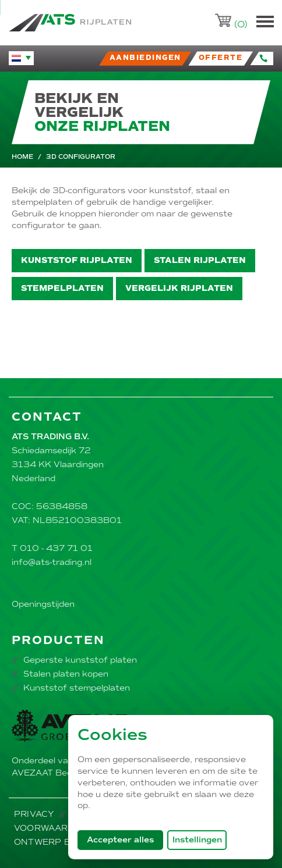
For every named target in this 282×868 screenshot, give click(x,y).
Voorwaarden (51, 828)
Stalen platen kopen (66, 674)
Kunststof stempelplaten (77, 688)
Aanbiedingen (145, 58)
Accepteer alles (125, 839)
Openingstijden (43, 604)
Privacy (34, 814)
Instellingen (197, 840)
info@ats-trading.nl (52, 562)
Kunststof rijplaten (77, 260)
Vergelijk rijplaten (179, 288)
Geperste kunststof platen (80, 660)
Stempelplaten (62, 288)
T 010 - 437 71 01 (52, 548)
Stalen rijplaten (200, 260)
